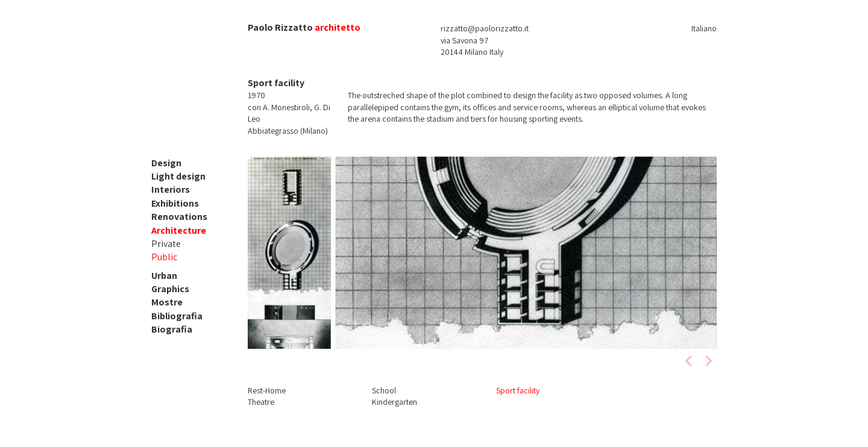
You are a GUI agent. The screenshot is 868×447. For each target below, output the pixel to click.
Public (164, 257)
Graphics (170, 289)
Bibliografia (177, 316)
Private (166, 244)
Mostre (167, 302)
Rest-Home (267, 390)
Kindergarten (395, 402)
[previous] (690, 361)
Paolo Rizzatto (280, 27)
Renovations (179, 217)
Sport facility (518, 390)
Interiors (171, 189)
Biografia (172, 329)
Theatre (261, 402)
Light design (178, 176)
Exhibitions (175, 203)
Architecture (179, 230)
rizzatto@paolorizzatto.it (485, 28)
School (384, 390)
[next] (708, 361)
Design (166, 163)
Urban (164, 276)
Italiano (704, 28)
